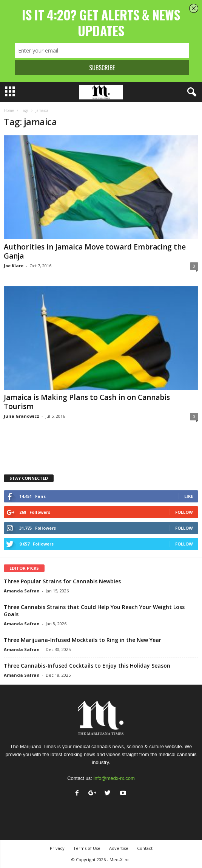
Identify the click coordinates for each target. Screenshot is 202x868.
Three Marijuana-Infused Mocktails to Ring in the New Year (82, 640)
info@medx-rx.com (114, 778)
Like (189, 496)
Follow (184, 512)
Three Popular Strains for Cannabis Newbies (62, 581)
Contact (145, 848)
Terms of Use (87, 848)
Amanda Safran (22, 591)
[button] (190, 92)
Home (9, 110)
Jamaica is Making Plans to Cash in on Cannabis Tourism (87, 402)
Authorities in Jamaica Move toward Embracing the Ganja (95, 251)
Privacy (57, 848)
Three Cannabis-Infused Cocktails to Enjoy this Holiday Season (87, 666)
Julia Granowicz (22, 416)
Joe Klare (14, 266)
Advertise (119, 848)
